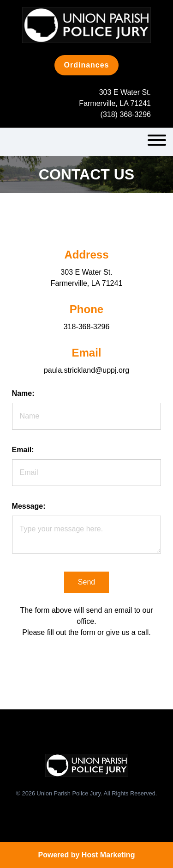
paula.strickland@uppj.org (86, 370)
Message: (29, 506)
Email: (23, 450)
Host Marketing (108, 855)
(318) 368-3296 (126, 114)
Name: (23, 393)
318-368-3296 (87, 327)
